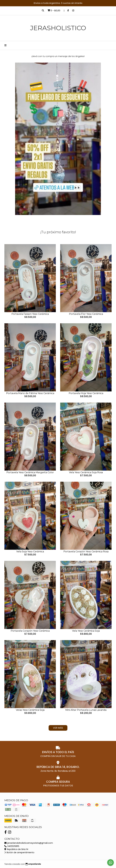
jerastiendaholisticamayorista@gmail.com (29, 843)
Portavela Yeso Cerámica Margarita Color (30, 472)
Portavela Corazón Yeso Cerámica (30, 631)
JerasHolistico (58, 28)
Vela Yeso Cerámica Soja (86, 631)
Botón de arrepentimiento (19, 852)
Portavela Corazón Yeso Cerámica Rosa (86, 552)
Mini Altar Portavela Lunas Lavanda (86, 710)
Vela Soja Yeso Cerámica (30, 552)
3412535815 (12, 846)
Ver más (58, 728)
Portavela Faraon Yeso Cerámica (30, 314)
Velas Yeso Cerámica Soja (30, 710)
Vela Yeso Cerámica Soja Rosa (86, 472)
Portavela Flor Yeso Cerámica (86, 314)
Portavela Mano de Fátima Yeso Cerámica (30, 393)
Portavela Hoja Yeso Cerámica (86, 393)
